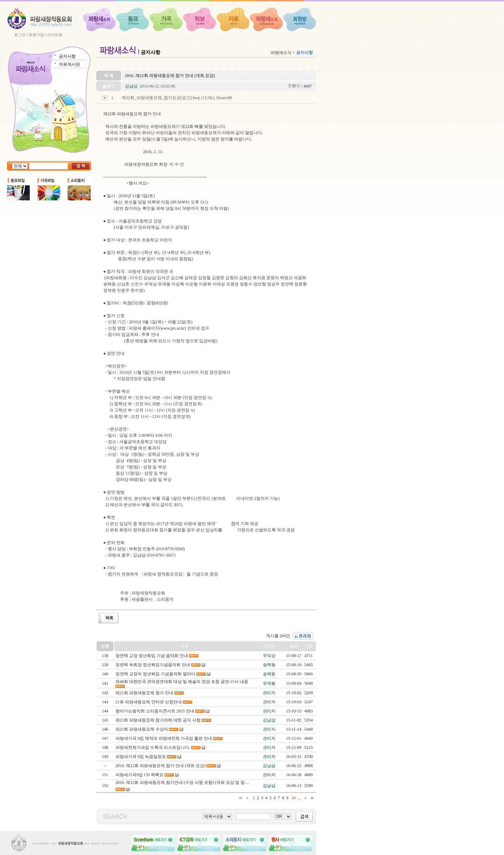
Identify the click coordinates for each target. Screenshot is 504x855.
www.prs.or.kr (173, 328)
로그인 (20, 35)
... (299, 798)
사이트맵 (55, 35)
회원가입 (36, 35)
